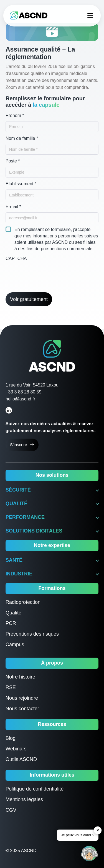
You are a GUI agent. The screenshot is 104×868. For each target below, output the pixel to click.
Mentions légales (24, 799)
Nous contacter (22, 709)
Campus (15, 645)
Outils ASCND (21, 759)
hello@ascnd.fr (20, 399)
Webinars (16, 749)
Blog (11, 738)
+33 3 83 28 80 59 (23, 392)
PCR (11, 623)
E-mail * (13, 207)
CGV (11, 810)
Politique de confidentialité (35, 789)
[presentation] (48, 275)
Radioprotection (23, 602)
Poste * (13, 161)
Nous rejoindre (22, 698)
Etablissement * (21, 184)
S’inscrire (22, 445)
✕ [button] (98, 830)
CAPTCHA (16, 258)
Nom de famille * (22, 138)
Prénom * (15, 116)
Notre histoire (20, 677)
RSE (11, 687)
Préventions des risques (32, 634)
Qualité (13, 613)
